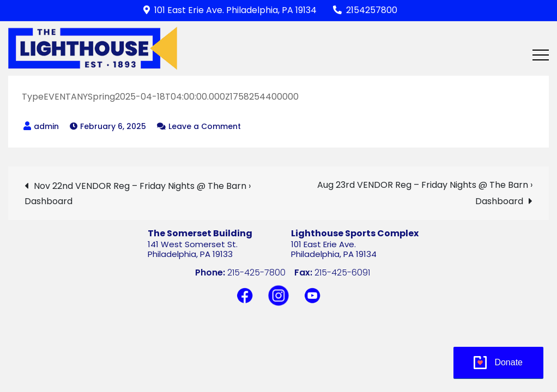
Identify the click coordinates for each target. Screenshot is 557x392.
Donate (508, 362)
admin (46, 126)
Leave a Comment (205, 126)
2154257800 (365, 10)
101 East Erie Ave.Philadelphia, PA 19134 (334, 249)
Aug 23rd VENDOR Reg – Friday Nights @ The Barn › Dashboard (425, 193)
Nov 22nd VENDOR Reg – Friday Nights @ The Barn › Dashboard (138, 194)
